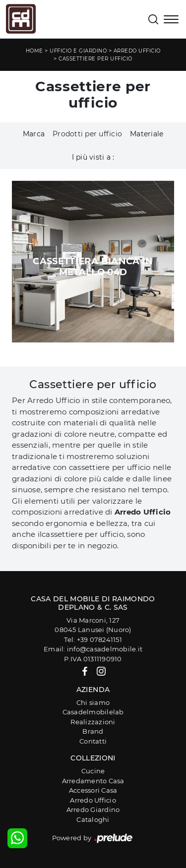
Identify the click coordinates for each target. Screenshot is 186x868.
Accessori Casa (93, 790)
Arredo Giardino (93, 810)
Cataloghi (93, 819)
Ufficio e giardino (78, 51)
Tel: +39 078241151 (93, 639)
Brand (93, 731)
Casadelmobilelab (93, 712)
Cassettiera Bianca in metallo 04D (93, 267)
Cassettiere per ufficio (95, 59)
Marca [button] (34, 134)
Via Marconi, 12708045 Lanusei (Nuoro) (93, 625)
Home (34, 51)
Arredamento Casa (93, 781)
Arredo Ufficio (137, 51)
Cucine (93, 771)
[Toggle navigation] (171, 20)
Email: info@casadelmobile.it (93, 649)
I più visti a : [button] (93, 157)
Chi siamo (93, 702)
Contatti (93, 741)
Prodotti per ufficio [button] (87, 134)
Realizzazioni (93, 722)
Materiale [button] (147, 134)
